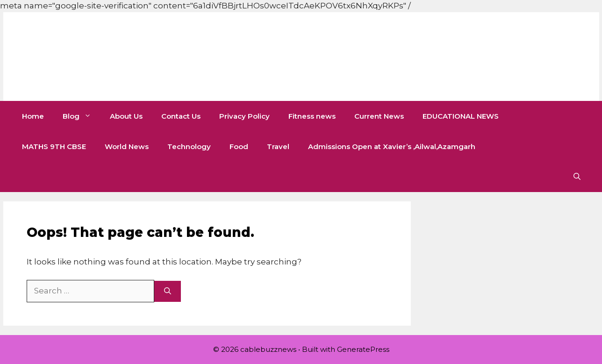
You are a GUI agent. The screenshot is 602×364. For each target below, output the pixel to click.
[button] (577, 177)
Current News (379, 116)
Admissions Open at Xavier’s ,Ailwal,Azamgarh (392, 146)
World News (127, 146)
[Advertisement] (170, 21)
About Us (126, 116)
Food (239, 146)
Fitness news (312, 116)
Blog (82, 116)
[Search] (168, 291)
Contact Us (181, 116)
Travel (278, 146)
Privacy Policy (244, 116)
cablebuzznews (130, 57)
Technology (189, 146)
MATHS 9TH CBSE (54, 146)
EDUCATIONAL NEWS (461, 116)
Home (33, 116)
